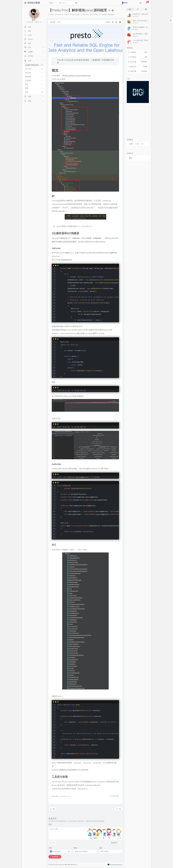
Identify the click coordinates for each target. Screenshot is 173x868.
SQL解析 (131, 144)
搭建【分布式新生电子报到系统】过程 (146, 21)
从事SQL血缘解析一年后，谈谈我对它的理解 (148, 27)
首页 (53, 22)
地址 (101, 848)
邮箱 (76, 848)
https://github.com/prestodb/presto (77, 75)
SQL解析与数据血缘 (34, 65)
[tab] (130, 9)
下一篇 (118, 809)
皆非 (52, 15)
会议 (34, 92)
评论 (51, 824)
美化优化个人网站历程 (141, 14)
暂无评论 (86, 15)
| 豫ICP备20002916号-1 (71, 865)
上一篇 (52, 809)
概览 (131, 158)
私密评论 (114, 843)
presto (137, 144)
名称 (51, 848)
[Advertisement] (138, 120)
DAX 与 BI (34, 69)
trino (142, 144)
